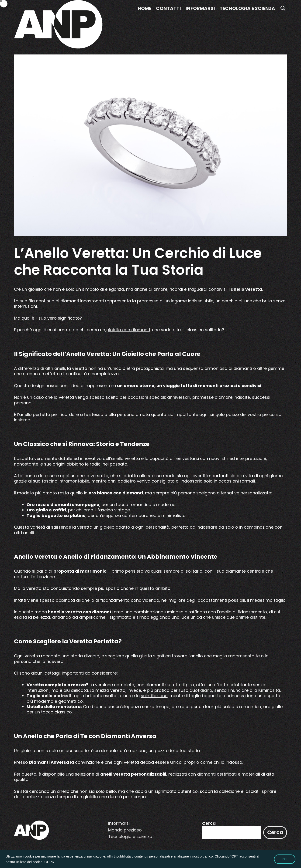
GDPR (49, 862)
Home (145, 8)
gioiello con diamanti (128, 330)
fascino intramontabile (66, 481)
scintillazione (154, 696)
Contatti (168, 8)
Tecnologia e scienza (247, 8)
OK (285, 859)
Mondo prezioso (125, 830)
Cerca (209, 823)
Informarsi (200, 8)
